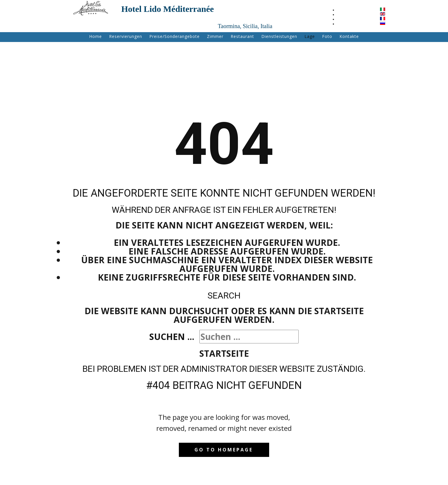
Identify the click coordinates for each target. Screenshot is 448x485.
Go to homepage (224, 450)
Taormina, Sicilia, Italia (245, 26)
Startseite (224, 353)
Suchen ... (172, 337)
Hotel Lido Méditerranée (168, 9)
